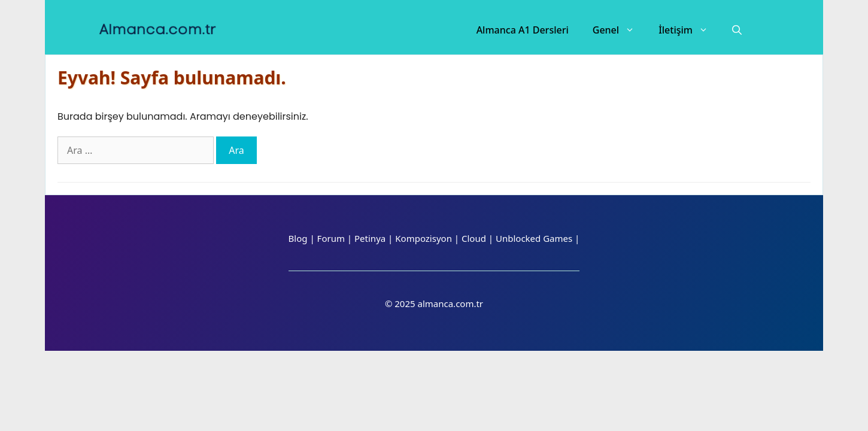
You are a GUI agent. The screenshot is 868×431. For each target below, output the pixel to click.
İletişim (689, 30)
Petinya (370, 238)
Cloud (474, 238)
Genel (620, 30)
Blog (298, 238)
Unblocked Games (534, 238)
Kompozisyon (424, 238)
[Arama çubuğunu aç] (737, 30)
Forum (331, 238)
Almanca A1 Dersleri (523, 30)
